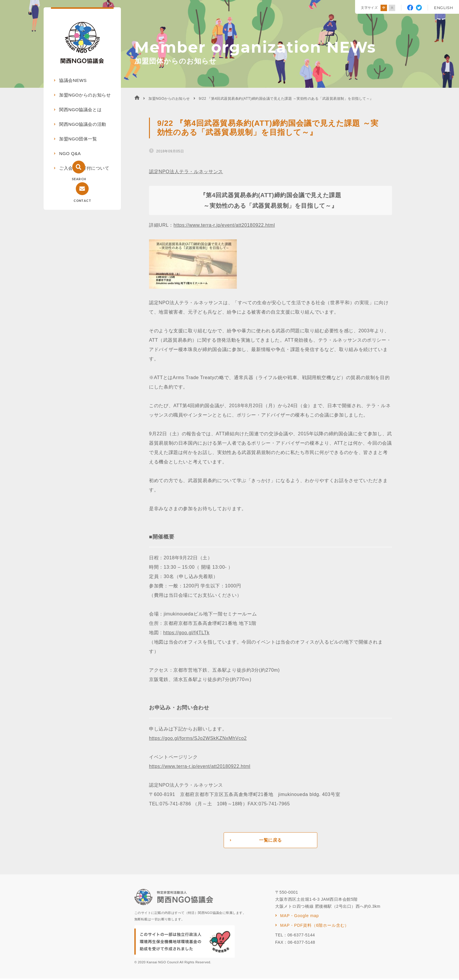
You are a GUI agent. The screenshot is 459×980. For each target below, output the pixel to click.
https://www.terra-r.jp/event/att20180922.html (224, 225)
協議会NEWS (73, 80)
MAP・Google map (299, 917)
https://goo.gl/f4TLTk (186, 633)
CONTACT (82, 201)
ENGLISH (443, 8)
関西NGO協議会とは (80, 110)
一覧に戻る (270, 841)
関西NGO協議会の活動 (83, 124)
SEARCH (79, 179)
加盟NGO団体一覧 (78, 139)
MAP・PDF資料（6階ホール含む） (315, 927)
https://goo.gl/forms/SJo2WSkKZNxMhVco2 (198, 738)
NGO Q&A (70, 153)
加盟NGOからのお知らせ (85, 95)
